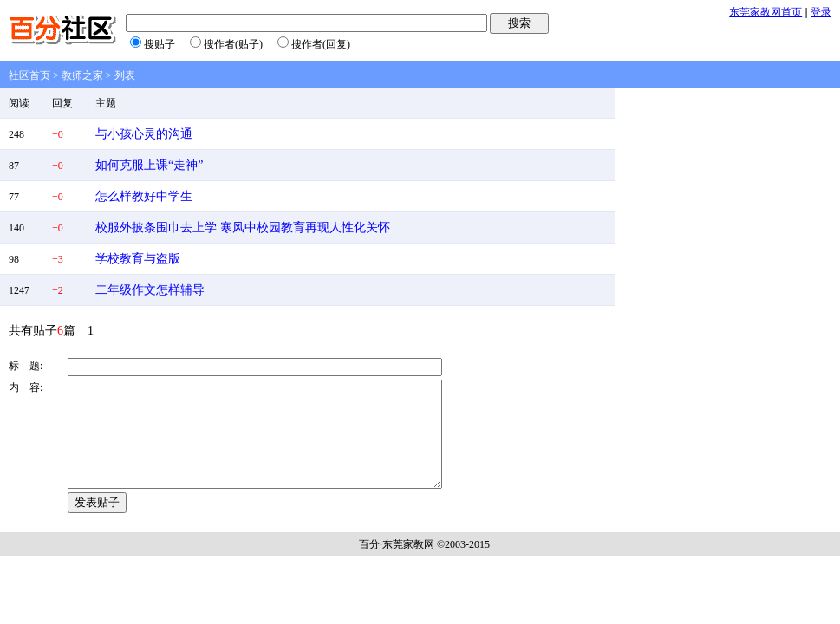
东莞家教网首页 (765, 12)
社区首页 (29, 75)
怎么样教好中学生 (144, 196)
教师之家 (82, 75)
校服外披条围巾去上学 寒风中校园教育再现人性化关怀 (243, 227)
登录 (821, 12)
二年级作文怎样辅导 (150, 290)
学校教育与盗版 (138, 259)
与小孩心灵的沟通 (144, 134)
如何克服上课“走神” (149, 165)
